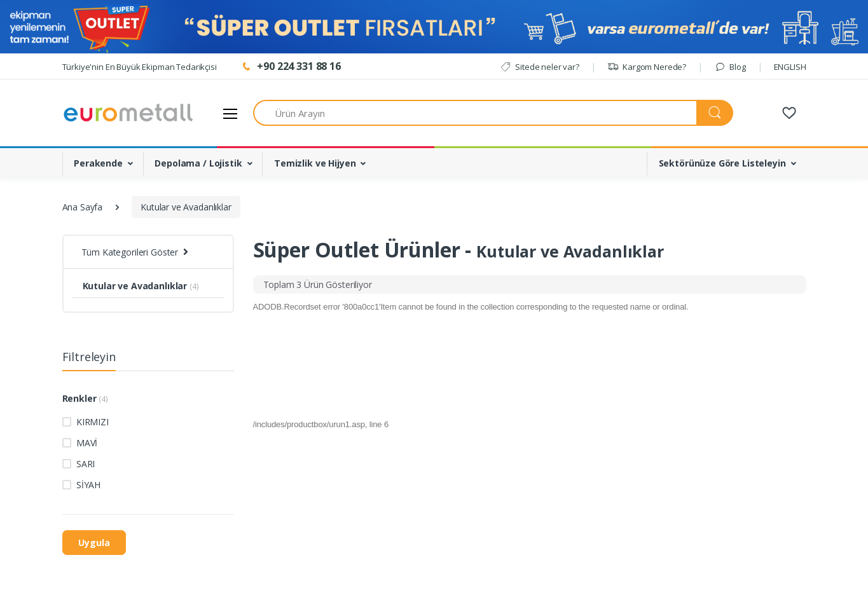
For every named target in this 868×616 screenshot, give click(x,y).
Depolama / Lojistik (198, 163)
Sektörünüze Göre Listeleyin (722, 163)
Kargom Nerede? (647, 67)
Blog (730, 67)
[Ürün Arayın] (475, 113)
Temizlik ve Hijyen (315, 163)
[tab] (318, 284)
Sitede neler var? (540, 67)
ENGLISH (790, 67)
